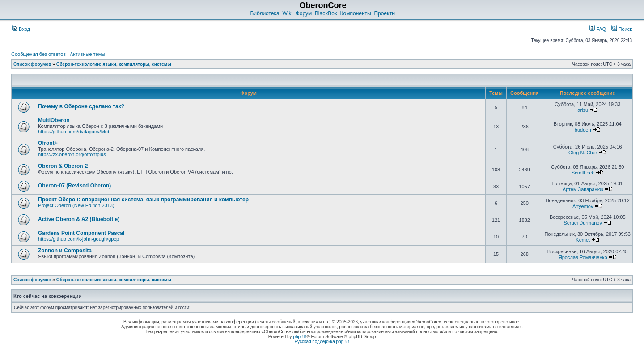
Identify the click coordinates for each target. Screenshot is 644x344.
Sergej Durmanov (583, 223)
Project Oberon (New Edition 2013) (76, 205)
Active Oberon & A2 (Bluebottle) (79, 219)
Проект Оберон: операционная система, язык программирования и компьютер (143, 200)
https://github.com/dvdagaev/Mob (74, 132)
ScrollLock (583, 173)
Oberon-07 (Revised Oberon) (74, 186)
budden (583, 130)
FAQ (598, 29)
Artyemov (583, 206)
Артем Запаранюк (583, 189)
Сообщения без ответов (38, 54)
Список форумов (32, 64)
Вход (21, 29)
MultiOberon (54, 120)
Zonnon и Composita (65, 251)
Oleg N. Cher (583, 153)
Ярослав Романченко (583, 257)
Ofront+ (48, 143)
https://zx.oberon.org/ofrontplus (72, 154)
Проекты (385, 13)
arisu (583, 110)
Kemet (583, 240)
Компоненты (356, 13)
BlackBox (326, 13)
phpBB (300, 337)
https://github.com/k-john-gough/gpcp (78, 239)
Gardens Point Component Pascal (81, 233)
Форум (304, 13)
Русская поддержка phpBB (322, 342)
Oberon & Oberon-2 (63, 166)
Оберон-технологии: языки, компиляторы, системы (114, 64)
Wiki (287, 13)
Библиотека (265, 13)
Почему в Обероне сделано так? (81, 106)
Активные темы (87, 54)
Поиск (622, 29)
